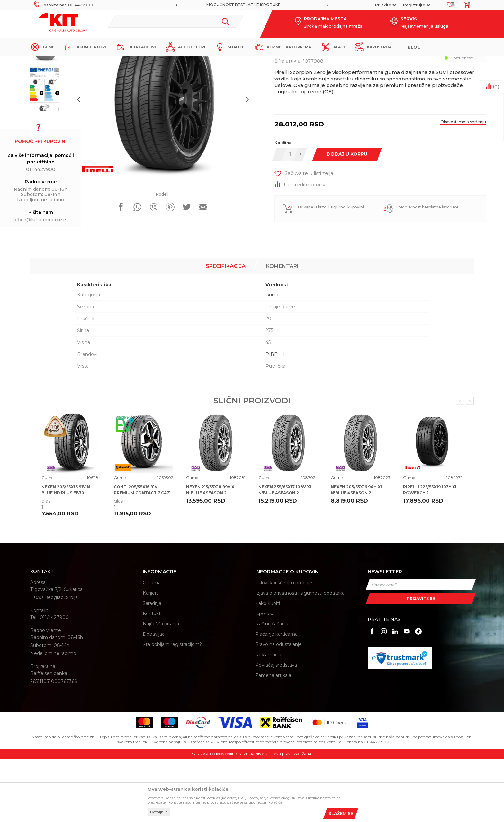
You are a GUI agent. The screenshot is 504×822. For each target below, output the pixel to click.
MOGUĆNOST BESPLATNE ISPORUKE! (252, 5)
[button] (176, 21)
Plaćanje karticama (276, 698)
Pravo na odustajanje (279, 708)
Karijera (151, 657)
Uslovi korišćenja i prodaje (284, 646)
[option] (252, 5)
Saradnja (152, 667)
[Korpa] (465, 7)
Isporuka (265, 677)
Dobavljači (154, 698)
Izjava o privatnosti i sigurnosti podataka (300, 657)
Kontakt (152, 677)
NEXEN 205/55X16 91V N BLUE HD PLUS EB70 (66, 553)
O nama (152, 646)
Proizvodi (125, 62)
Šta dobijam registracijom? (172, 708)
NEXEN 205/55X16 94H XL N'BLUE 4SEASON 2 (357, 553)
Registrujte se (417, 5)
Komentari (282, 330)
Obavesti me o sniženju (448, 184)
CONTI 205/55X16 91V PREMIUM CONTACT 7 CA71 (142, 553)
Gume (144, 62)
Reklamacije (269, 718)
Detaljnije (159, 812)
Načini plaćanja (272, 688)
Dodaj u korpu (349, 216)
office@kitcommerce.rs (40, 220)
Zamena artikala (273, 739)
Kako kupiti (268, 667)
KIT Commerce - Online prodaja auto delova (71, 62)
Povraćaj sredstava (276, 729)
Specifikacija (226, 330)
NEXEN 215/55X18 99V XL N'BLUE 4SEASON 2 (212, 553)
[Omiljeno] (450, 7)
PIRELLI (275, 418)
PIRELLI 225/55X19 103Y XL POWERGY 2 (430, 553)
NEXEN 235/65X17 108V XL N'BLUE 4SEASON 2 (285, 553)
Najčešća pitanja (161, 688)
